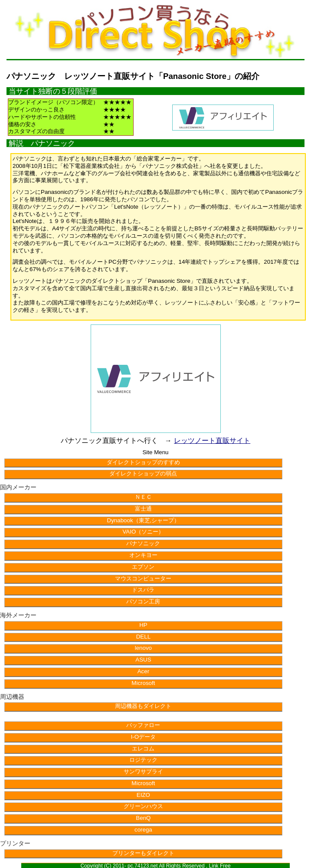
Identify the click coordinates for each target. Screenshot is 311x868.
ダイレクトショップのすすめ (143, 462)
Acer (143, 671)
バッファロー (143, 725)
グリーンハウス (143, 806)
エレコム (143, 748)
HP (143, 625)
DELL (143, 637)
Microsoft (143, 683)
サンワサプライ (143, 771)
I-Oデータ (144, 737)
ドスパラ (143, 590)
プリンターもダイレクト (143, 853)
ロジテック (143, 760)
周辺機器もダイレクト (143, 706)
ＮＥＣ (143, 497)
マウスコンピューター (143, 578)
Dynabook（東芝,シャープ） (144, 520)
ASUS (143, 660)
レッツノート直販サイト (212, 441)
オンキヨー (143, 555)
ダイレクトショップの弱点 (143, 473)
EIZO (143, 795)
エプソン (143, 567)
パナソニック (143, 543)
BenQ (143, 818)
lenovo (143, 648)
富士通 (143, 509)
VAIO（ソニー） (143, 532)
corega (143, 830)
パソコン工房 (143, 601)
